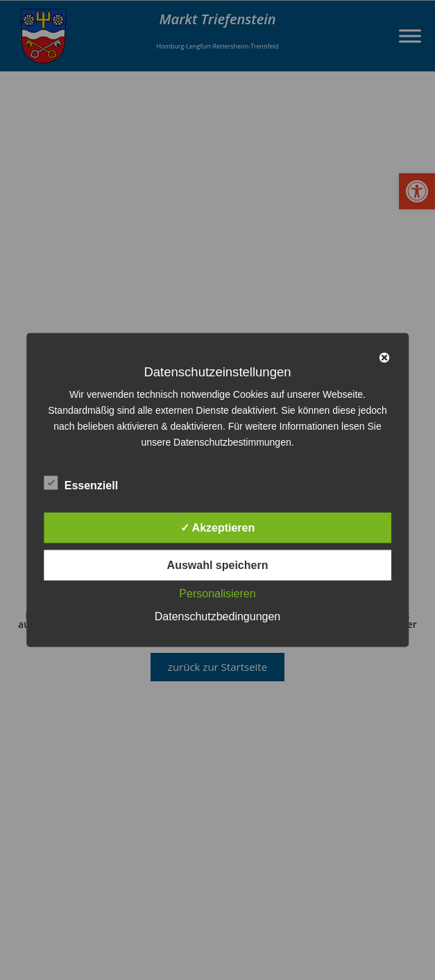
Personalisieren (217, 594)
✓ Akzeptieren (218, 528)
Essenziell (81, 483)
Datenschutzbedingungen (217, 616)
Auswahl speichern (218, 565)
